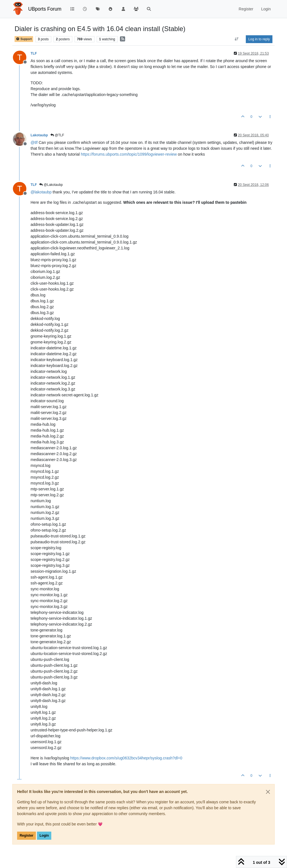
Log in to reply (259, 39)
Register (26, 836)
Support (24, 39)
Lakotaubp (39, 135)
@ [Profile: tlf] (34, 142)
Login (44, 836)
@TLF (57, 135)
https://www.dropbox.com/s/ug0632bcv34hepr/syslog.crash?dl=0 (126, 758)
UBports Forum (45, 9)
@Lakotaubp (51, 185)
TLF (34, 53)
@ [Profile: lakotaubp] (41, 192)
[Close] (268, 792)
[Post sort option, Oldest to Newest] (237, 39)
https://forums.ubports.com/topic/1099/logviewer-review (129, 154)
